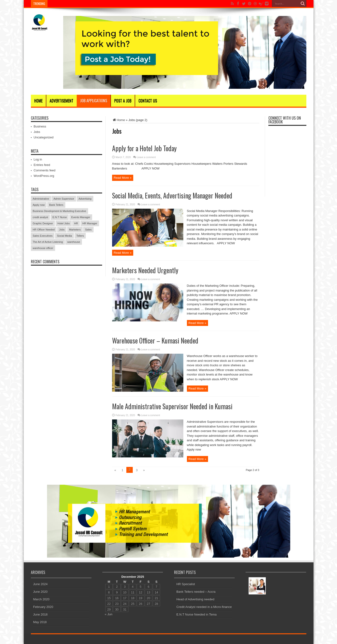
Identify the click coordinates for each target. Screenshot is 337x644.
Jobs (37, 132)
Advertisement (62, 101)
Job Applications (94, 101)
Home (38, 101)
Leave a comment (146, 157)
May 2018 (40, 622)
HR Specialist (186, 584)
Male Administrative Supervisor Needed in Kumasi (172, 406)
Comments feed (45, 170)
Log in (38, 159)
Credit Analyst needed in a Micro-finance (204, 607)
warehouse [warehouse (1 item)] (74, 242)
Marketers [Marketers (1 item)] (75, 230)
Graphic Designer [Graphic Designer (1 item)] (43, 223)
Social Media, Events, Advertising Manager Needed (172, 195)
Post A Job (123, 101)
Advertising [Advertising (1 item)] (85, 199)
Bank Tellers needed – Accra (196, 592)
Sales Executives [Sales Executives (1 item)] (43, 236)
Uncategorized (44, 137)
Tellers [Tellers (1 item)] (80, 236)
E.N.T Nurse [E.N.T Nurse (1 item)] (60, 217)
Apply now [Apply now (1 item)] (39, 205)
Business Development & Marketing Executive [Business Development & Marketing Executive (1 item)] (59, 211)
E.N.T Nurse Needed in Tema (197, 614)
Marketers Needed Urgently (145, 270)
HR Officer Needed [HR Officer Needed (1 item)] (44, 230)
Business (40, 126)
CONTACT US (148, 101)
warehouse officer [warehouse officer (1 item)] (43, 248)
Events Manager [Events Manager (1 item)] (81, 217)
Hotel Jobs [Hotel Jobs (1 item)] (64, 223)
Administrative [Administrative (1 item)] (41, 199)
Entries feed (42, 165)
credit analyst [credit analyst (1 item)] (40, 217)
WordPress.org (44, 176)
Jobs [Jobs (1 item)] (62, 230)
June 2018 (40, 614)
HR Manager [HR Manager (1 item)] (90, 223)
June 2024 (40, 584)
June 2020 (40, 592)
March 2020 (41, 599)
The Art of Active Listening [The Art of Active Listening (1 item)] (48, 242)
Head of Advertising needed (195, 599)
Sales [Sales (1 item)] (88, 230)
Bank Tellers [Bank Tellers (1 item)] (56, 205)
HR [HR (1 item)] (76, 223)
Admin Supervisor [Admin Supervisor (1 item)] (64, 199)
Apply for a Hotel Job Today (144, 148)
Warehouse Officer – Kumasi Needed (155, 341)
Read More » (123, 178)
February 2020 (43, 607)
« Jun (109, 614)
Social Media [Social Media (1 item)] (64, 236)
